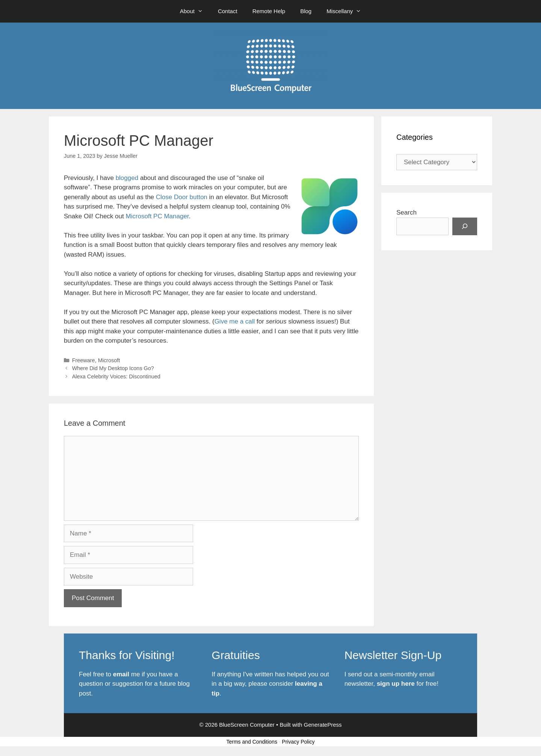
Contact (228, 11)
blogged (127, 178)
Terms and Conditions (252, 742)
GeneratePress (323, 725)
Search (407, 212)
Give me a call (235, 321)
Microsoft (109, 360)
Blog (306, 11)
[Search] (465, 227)
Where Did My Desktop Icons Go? (113, 368)
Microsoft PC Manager (157, 216)
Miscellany (348, 11)
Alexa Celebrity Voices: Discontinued (116, 376)
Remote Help (269, 11)
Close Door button (182, 197)
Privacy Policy (298, 742)
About (195, 11)
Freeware (84, 360)
